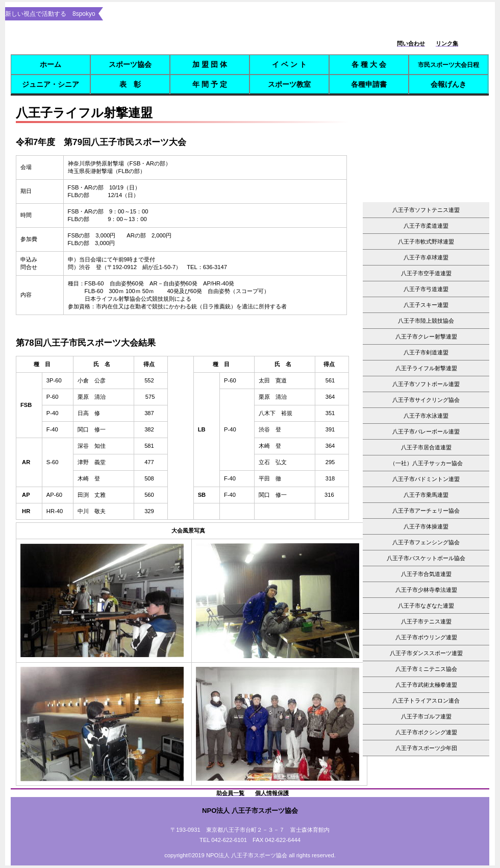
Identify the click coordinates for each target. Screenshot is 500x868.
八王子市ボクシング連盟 (426, 732)
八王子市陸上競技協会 (426, 321)
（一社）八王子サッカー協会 (426, 463)
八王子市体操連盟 (426, 526)
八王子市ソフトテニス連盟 (426, 210)
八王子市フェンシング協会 (426, 542)
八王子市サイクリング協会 (426, 400)
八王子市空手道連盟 (426, 273)
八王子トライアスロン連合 (426, 701)
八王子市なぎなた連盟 (426, 606)
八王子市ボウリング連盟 (426, 637)
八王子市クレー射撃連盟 (426, 336)
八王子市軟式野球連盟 (426, 242)
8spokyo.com (183, 39)
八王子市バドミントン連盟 (426, 479)
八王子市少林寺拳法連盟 (426, 590)
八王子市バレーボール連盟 (426, 431)
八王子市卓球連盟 (426, 257)
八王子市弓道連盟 (426, 289)
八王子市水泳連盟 (426, 416)
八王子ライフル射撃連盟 (426, 368)
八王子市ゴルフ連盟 (426, 716)
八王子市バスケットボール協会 (426, 558)
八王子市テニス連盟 (426, 621)
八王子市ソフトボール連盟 (426, 384)
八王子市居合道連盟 (426, 447)
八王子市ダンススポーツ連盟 (426, 653)
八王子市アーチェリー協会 (429, 511)
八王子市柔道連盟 (426, 226)
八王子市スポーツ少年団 (426, 748)
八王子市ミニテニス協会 (426, 669)
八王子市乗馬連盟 (426, 495)
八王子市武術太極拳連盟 (426, 685)
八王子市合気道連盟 (426, 574)
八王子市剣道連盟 (426, 352)
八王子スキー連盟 (426, 305)
